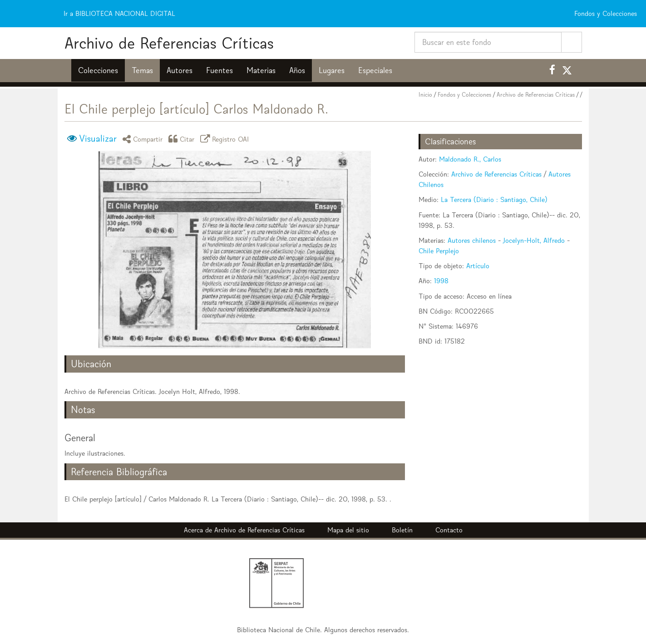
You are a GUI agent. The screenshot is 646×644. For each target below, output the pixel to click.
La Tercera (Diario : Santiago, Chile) (494, 199)
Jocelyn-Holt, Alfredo (534, 240)
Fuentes (219, 70)
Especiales (375, 70)
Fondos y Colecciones (464, 95)
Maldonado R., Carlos (470, 159)
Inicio (425, 95)
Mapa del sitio (348, 530)
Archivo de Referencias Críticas (169, 43)
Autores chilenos (472, 240)
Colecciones (98, 70)
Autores (180, 70)
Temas (142, 70)
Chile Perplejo (439, 251)
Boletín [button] (402, 530)
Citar (183, 139)
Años (297, 70)
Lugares (332, 70)
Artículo (478, 266)
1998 (441, 281)
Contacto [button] (449, 530)
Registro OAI (226, 139)
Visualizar (98, 138)
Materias (261, 70)
